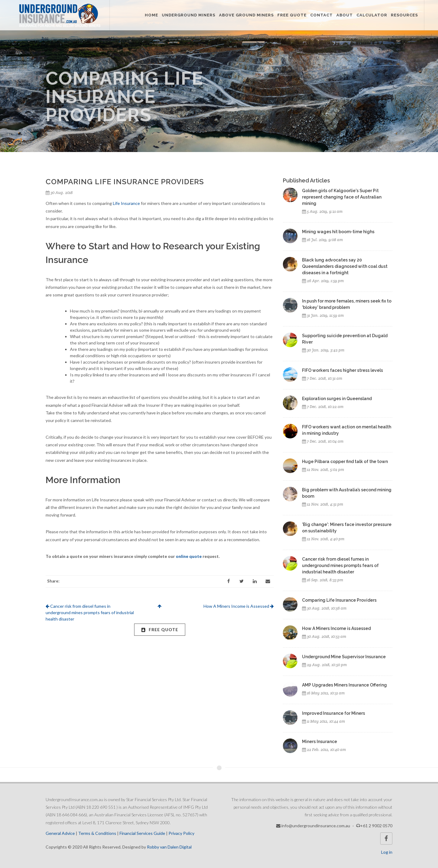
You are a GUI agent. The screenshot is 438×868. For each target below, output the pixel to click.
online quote (189, 556)
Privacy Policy (181, 833)
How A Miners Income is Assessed (239, 606)
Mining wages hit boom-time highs (338, 232)
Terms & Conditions (97, 833)
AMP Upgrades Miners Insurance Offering (344, 685)
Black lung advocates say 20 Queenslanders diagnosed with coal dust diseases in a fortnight (345, 266)
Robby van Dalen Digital (169, 847)
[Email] (268, 581)
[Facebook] (228, 581)
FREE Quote (160, 629)
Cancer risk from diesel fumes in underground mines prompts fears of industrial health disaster (90, 612)
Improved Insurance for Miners (334, 713)
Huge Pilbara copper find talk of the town (345, 462)
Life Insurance (126, 203)
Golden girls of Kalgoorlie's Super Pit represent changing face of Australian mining (342, 197)
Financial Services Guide (142, 833)
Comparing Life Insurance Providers (339, 600)
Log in (387, 852)
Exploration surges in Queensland (337, 399)
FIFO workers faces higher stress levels (342, 370)
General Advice (60, 833)
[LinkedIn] (255, 581)
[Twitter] (242, 581)
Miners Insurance (320, 742)
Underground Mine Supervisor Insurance (344, 657)
